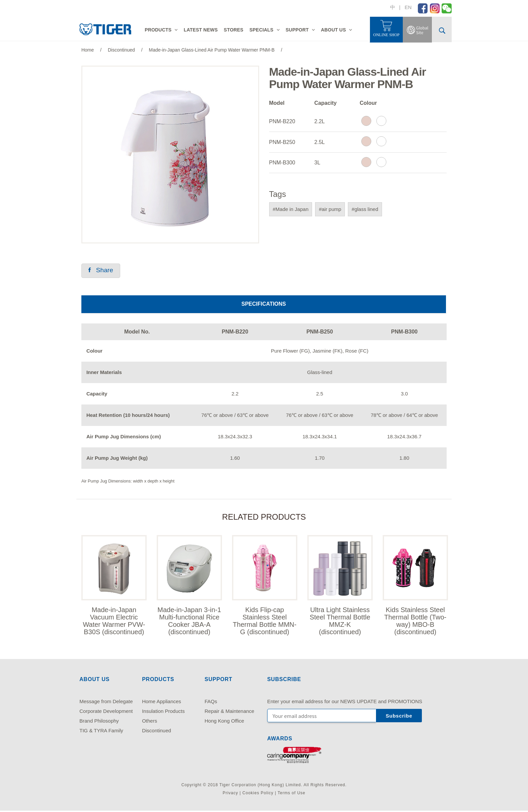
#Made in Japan (291, 209)
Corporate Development (106, 712)
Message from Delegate (106, 703)
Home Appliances (162, 703)
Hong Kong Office (224, 722)
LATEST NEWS (201, 30)
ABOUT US (333, 30)
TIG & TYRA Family (101, 732)
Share (101, 271)
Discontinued (157, 732)
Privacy (230, 794)
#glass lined (365, 209)
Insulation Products (163, 712)
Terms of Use (291, 794)
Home (88, 50)
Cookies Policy (258, 794)
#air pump (330, 209)
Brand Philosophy (99, 722)
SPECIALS (261, 30)
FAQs (211, 703)
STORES (234, 30)
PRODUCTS (158, 30)
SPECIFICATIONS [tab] (264, 305)
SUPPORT (297, 30)
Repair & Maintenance (229, 712)
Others (149, 722)
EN (408, 7)
